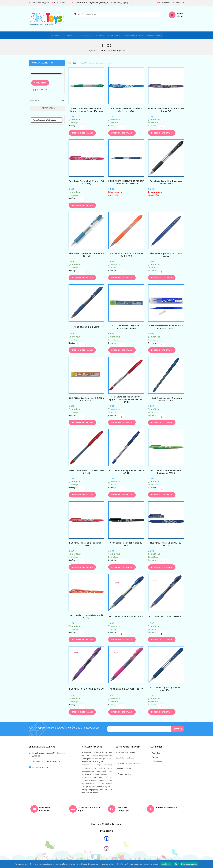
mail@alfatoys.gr (40, 767)
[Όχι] (210, 864)
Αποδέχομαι (166, 864)
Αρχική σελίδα (93, 51)
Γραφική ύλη (115, 51)
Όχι (176, 864)
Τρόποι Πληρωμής (124, 769)
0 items (180, 16)
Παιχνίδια (156, 753)
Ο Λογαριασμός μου (40, 3)
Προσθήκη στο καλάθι (82, 133)
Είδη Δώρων (157, 761)
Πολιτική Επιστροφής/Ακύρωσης (130, 763)
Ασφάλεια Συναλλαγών (125, 752)
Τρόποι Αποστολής (124, 774)
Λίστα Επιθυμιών (62, 3)
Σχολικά (104, 51)
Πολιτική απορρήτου (189, 864)
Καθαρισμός (47, 108)
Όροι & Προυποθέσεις (125, 758)
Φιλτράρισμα (40, 83)
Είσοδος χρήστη (121, 3)
